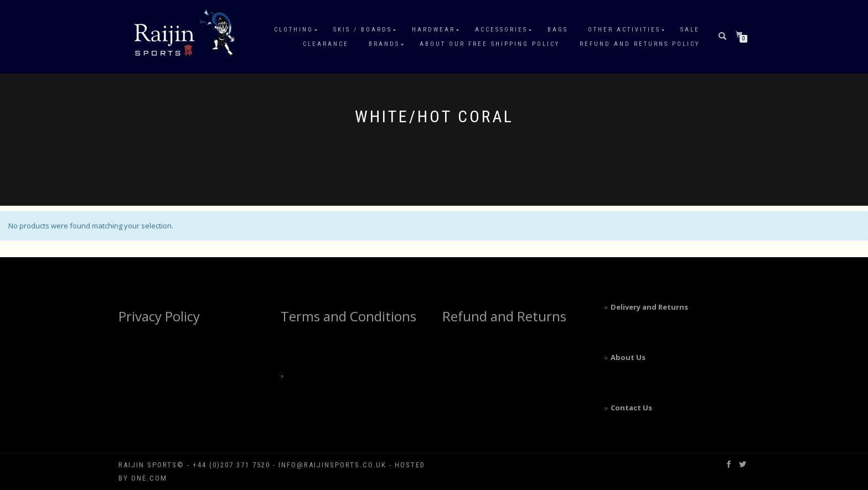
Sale (690, 30)
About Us (628, 357)
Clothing (294, 30)
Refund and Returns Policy (640, 44)
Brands (384, 44)
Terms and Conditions (348, 316)
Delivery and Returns (649, 307)
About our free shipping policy (490, 44)
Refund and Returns (504, 316)
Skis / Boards (363, 30)
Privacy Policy (159, 316)
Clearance (326, 44)
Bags (558, 30)
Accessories (501, 30)
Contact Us (631, 408)
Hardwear (433, 30)
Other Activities (624, 30)
